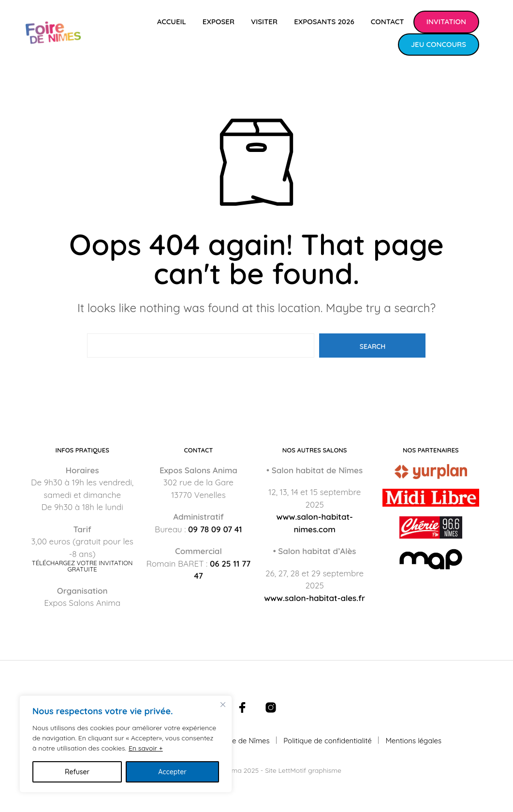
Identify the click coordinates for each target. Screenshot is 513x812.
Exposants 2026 (324, 22)
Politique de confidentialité (328, 741)
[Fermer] (223, 705)
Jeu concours (439, 44)
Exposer (219, 22)
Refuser (77, 772)
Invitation (446, 22)
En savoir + (146, 748)
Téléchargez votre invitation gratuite (82, 566)
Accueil (172, 22)
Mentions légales (413, 741)
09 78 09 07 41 (215, 529)
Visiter (264, 22)
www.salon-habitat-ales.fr (315, 598)
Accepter (172, 772)
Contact (388, 22)
